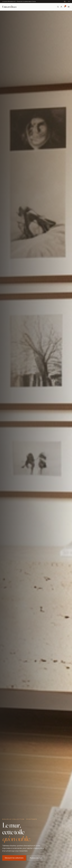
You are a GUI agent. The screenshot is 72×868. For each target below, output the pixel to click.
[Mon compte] (61, 7)
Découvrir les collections (14, 858)
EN (69, 2)
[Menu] (69, 7)
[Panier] (65, 7)
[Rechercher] (58, 7)
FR (65, 2)
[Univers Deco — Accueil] (9, 7)
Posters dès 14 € (36, 858)
